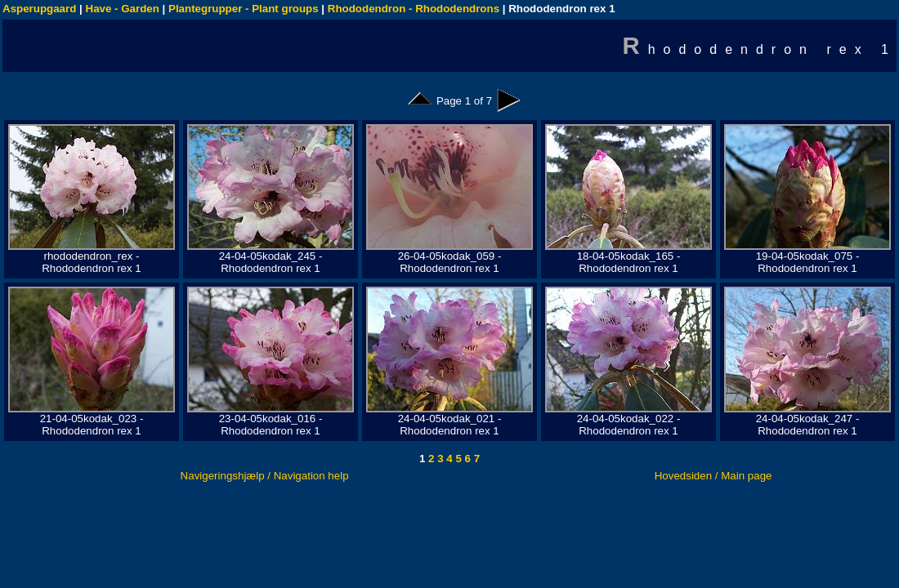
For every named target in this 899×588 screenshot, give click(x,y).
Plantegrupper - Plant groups (244, 9)
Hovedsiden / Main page (713, 476)
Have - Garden (123, 9)
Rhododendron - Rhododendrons (414, 9)
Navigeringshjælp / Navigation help (265, 476)
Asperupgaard (39, 9)
